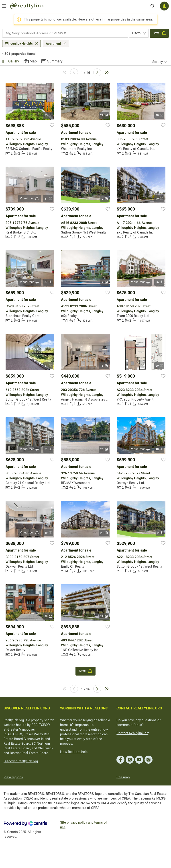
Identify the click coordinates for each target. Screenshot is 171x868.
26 (159, 282)
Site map (123, 777)
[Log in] (164, 6)
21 (104, 115)
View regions (13, 777)
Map (33, 61)
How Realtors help (74, 752)
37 (48, 282)
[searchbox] (62, 33)
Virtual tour (30, 199)
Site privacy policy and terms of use (83, 825)
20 (159, 366)
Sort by (158, 62)
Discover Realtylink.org (21, 761)
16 (104, 366)
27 (104, 616)
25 (104, 449)
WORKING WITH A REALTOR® (84, 708)
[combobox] (65, 33)
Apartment (53, 43)
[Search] (153, 6)
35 (48, 115)
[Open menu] (4, 6)
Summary (55, 61)
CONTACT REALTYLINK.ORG (139, 708)
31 (48, 199)
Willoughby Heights (19, 43)
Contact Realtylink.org (133, 733)
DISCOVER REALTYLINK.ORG (27, 708)
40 (159, 115)
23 (104, 533)
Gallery (14, 61)
